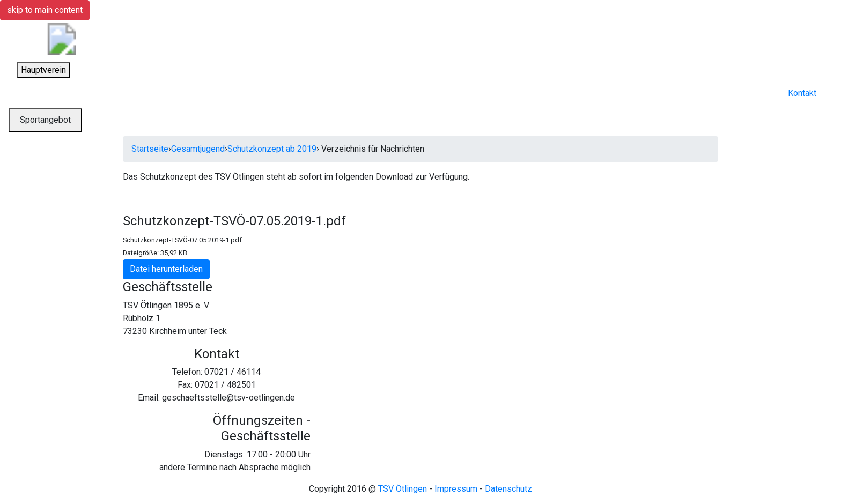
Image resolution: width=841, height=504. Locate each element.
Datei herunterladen (166, 269)
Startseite (150, 149)
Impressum (456, 489)
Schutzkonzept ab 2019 (272, 149)
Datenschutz (508, 489)
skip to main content (45, 10)
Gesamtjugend (198, 149)
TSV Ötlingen (403, 489)
